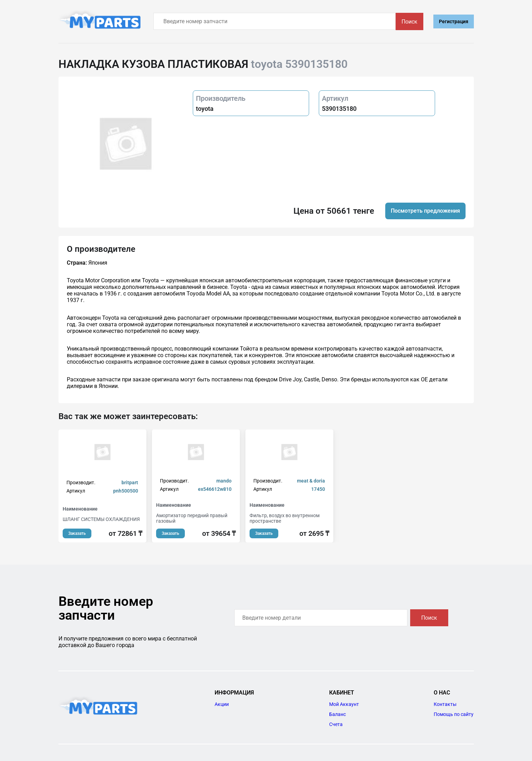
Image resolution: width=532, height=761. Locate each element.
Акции (222, 704)
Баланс (337, 714)
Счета (336, 724)
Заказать (77, 533)
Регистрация (454, 21)
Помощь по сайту (454, 714)
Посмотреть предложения (425, 211)
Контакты (445, 704)
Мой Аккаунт (344, 704)
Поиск (409, 22)
